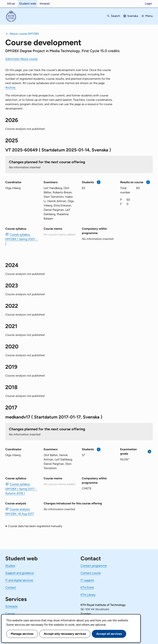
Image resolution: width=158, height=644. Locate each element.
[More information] (99, 182)
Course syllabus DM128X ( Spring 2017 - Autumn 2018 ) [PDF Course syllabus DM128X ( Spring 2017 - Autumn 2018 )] (21, 489)
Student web (28, 4)
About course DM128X (24, 34)
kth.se (11, 4)
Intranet (45, 4)
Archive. (11, 87)
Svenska (133, 16)
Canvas (10, 614)
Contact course (91, 573)
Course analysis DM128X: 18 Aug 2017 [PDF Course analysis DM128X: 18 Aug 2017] (20, 511)
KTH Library (88, 595)
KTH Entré (87, 587)
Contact (11, 587)
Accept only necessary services (65, 634)
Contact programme (94, 566)
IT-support (87, 580)
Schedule (11, 606)
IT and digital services (19, 580)
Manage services (22, 634)
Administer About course (21, 59)
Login (148, 4)
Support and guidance (20, 573)
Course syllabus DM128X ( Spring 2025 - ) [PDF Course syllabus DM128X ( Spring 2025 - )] (22, 239)
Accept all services (109, 634)
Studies (10, 566)
